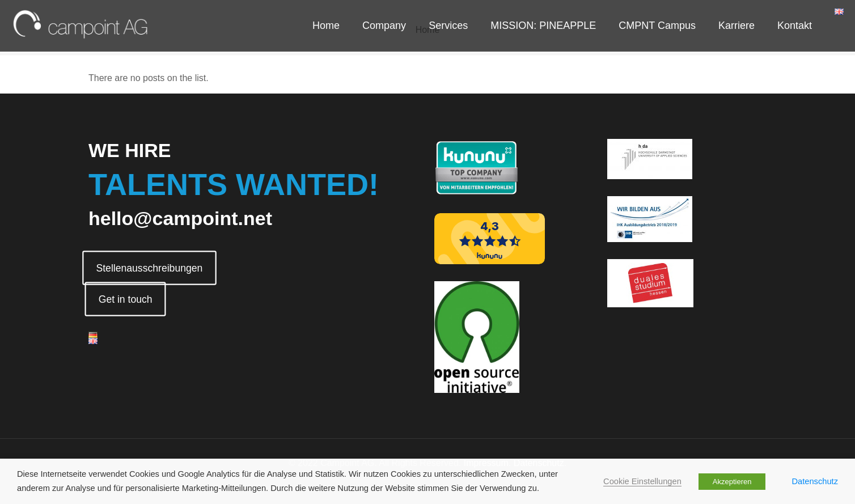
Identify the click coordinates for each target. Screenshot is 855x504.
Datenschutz (815, 481)
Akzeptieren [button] (732, 482)
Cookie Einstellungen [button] (642, 481)
